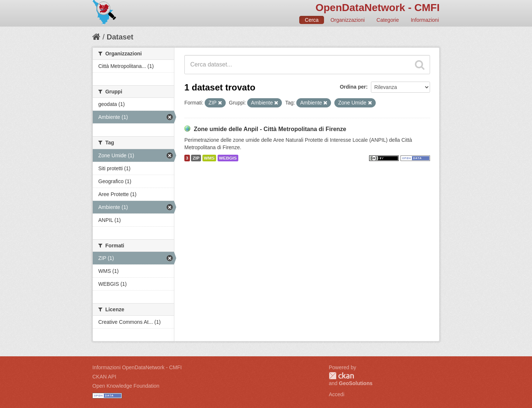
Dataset (120, 37)
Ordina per (353, 87)
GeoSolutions (356, 383)
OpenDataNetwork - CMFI (378, 8)
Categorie (388, 20)
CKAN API (104, 377)
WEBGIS (228, 158)
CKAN (341, 376)
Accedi (337, 394)
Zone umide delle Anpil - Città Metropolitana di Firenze (270, 129)
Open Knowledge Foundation (126, 386)
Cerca (312, 20)
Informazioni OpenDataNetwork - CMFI (137, 367)
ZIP (196, 158)
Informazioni (425, 20)
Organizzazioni (347, 20)
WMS (209, 158)
